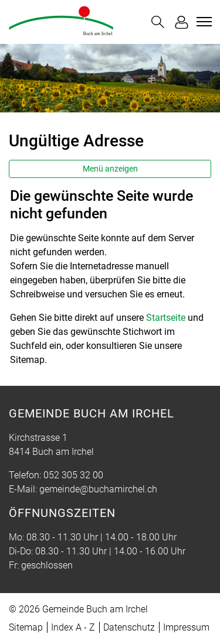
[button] (158, 22)
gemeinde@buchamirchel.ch (98, 489)
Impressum (186, 627)
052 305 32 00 (73, 475)
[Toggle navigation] (202, 22)
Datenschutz (129, 627)
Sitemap (26, 627)
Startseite (166, 318)
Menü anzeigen (110, 169)
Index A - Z (73, 627)
